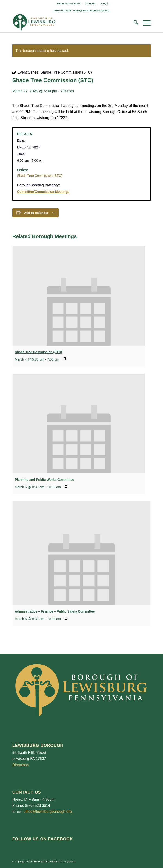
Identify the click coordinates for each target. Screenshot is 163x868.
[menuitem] (69, 3)
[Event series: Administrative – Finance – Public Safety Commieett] (66, 618)
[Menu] (144, 23)
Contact (91, 3)
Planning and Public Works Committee (44, 480)
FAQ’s (105, 3)
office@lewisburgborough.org (91, 10)
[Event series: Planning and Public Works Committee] (66, 486)
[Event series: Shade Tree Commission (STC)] (64, 359)
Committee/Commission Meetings (43, 192)
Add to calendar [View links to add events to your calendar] (36, 213)
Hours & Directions (69, 3)
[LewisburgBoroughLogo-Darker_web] (68, 23)
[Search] (133, 23)
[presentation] (79, 296)
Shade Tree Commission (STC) (40, 176)
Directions (20, 765)
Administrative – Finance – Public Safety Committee (55, 611)
